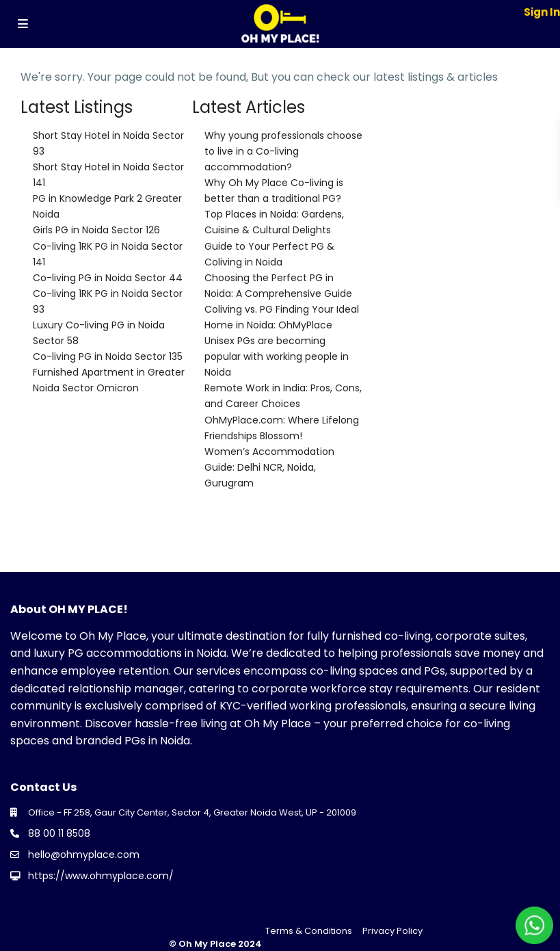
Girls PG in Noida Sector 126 (96, 230)
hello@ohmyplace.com (84, 855)
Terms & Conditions (309, 931)
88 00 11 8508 (59, 833)
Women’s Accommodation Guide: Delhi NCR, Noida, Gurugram (269, 467)
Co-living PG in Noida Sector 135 (108, 356)
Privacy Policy (392, 931)
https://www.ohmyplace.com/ (101, 876)
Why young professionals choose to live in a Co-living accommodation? (283, 151)
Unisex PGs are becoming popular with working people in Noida (277, 356)
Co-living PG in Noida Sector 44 (108, 278)
